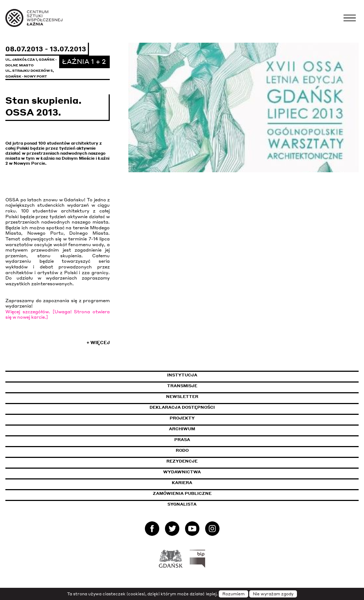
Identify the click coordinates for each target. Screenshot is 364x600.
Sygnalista (182, 504)
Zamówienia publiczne (198, 493)
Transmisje (213, 386)
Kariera (182, 483)
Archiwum (182, 429)
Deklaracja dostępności (182, 407)
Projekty (182, 418)
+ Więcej (98, 343)
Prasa (182, 440)
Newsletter (182, 397)
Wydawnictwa (182, 472)
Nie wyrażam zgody (273, 594)
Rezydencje (182, 461)
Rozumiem (233, 594)
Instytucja (182, 375)
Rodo (182, 450)
